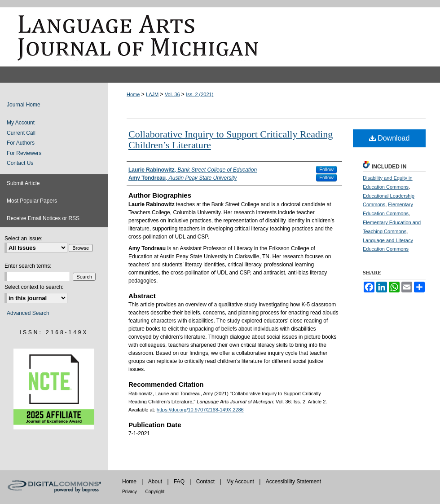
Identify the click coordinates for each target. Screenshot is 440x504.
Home (133, 94)
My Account (21, 123)
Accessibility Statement (293, 482)
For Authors (21, 143)
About (156, 482)
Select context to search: (34, 287)
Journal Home (24, 105)
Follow (326, 169)
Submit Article (23, 183)
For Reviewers (24, 153)
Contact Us (20, 163)
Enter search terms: (28, 266)
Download (389, 138)
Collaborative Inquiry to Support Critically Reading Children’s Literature (231, 139)
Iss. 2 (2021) (200, 94)
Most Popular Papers (32, 201)
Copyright (155, 492)
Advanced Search (28, 313)
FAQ (180, 482)
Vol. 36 (172, 94)
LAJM (152, 94)
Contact (206, 482)
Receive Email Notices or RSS (43, 218)
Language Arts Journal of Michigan (220, 37)
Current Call (21, 133)
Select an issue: (24, 239)
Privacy (130, 492)
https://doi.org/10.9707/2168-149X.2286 (200, 410)
